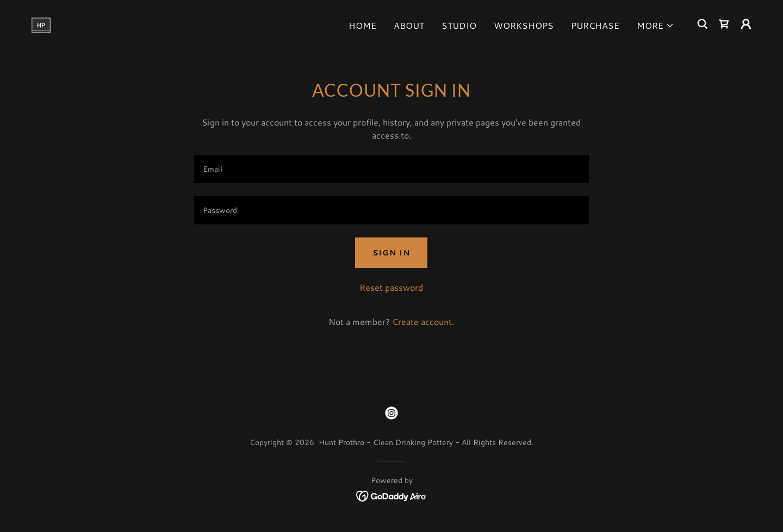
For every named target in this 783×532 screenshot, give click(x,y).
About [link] (409, 25)
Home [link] (362, 25)
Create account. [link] (423, 321)
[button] (655, 26)
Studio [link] (459, 25)
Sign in (391, 253)
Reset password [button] (391, 287)
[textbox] (391, 169)
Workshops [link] (524, 25)
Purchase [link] (595, 25)
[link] (41, 23)
